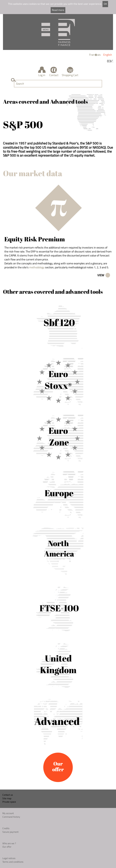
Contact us (8, 795)
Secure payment (10, 832)
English (108, 55)
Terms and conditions (13, 862)
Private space (9, 802)
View (101, 275)
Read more (58, 10)
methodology (37, 267)
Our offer (7, 847)
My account (8, 813)
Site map (7, 798)
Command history (11, 817)
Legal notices (9, 858)
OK (105, 4)
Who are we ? (9, 843)
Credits (6, 828)
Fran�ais (95, 55)
